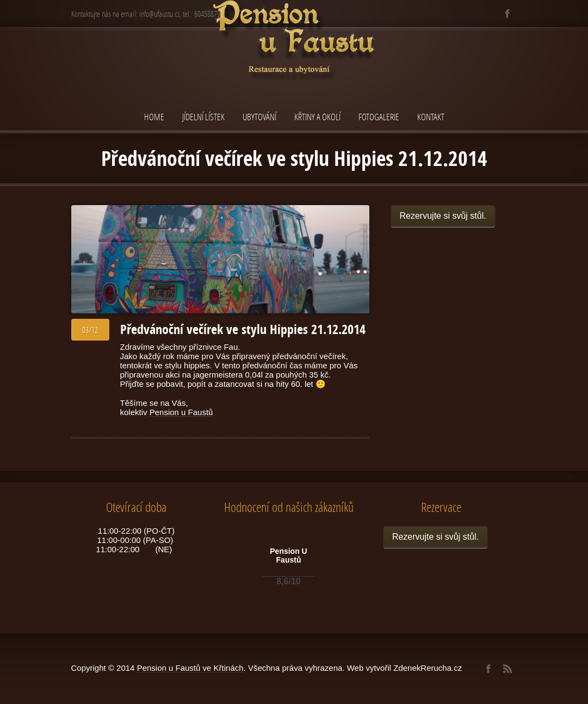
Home (154, 117)
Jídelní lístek (203, 117)
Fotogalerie (379, 117)
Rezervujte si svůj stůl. (443, 216)
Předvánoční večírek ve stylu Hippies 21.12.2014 (243, 329)
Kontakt (431, 117)
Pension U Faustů (288, 555)
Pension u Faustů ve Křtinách (190, 668)
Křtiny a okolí (317, 117)
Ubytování (259, 117)
